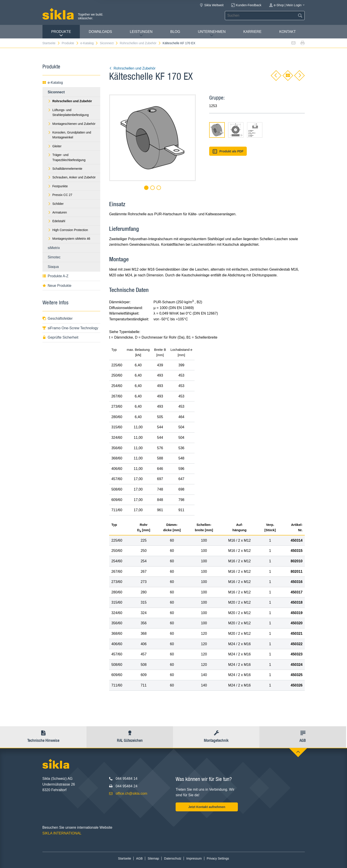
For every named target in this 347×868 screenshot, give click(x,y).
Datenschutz (173, 858)
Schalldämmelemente (65, 169)
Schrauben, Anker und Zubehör (72, 177)
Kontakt (287, 32)
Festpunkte (58, 186)
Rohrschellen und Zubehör (140, 43)
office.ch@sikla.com (131, 793)
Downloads (100, 32)
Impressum (194, 858)
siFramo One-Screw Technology (70, 328)
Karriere (253, 32)
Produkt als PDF (228, 151)
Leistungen (141, 33)
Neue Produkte (57, 286)
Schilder (56, 204)
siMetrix (54, 248)
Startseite (51, 43)
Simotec (54, 257)
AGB (139, 858)
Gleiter (55, 146)
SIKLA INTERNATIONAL (62, 833)
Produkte (61, 33)
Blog (175, 32)
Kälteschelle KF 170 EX (179, 43)
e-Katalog (89, 43)
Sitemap (153, 858)
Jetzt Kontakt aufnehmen (207, 807)
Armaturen (57, 212)
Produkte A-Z (55, 276)
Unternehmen (212, 33)
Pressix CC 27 (60, 195)
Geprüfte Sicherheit (60, 337)
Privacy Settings (218, 858)
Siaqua (53, 267)
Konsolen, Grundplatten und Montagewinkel (69, 135)
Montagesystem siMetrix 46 (69, 239)
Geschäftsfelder (58, 318)
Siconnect (109, 43)
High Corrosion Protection (68, 230)
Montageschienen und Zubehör (72, 124)
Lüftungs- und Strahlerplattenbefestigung (68, 112)
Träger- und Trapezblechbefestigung (67, 157)
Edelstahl (57, 221)
